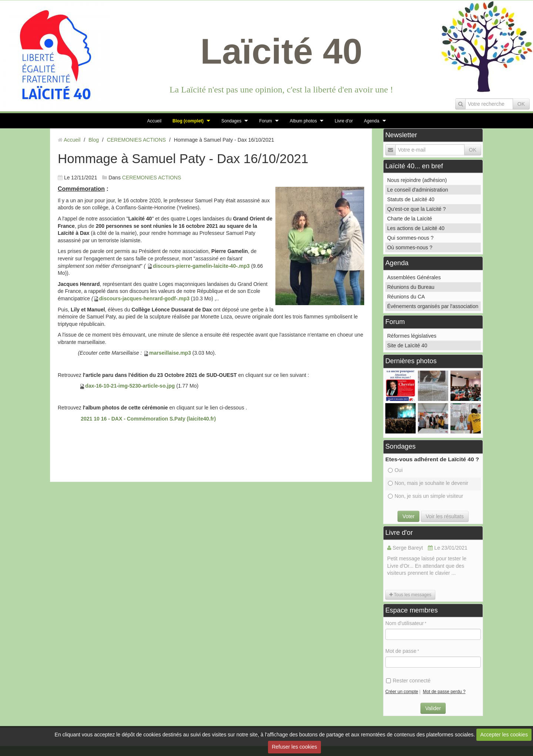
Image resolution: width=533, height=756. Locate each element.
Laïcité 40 (281, 51)
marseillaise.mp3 (170, 353)
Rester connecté (408, 681)
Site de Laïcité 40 (407, 345)
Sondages (231, 121)
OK (521, 104)
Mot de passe (401, 651)
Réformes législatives (412, 336)
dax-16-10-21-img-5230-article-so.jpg (130, 386)
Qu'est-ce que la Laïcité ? (416, 209)
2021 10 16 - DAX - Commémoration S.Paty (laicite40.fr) (148, 419)
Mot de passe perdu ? (444, 692)
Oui (395, 470)
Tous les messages (410, 595)
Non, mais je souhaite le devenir (428, 483)
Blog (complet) (188, 121)
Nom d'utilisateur (405, 623)
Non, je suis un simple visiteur (425, 496)
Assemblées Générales (414, 277)
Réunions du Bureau (411, 287)
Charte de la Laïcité (410, 219)
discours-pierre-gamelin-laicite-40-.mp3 (201, 266)
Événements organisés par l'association (433, 306)
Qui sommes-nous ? (410, 238)
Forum (266, 121)
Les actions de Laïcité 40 (416, 228)
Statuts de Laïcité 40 (411, 199)
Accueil (154, 121)
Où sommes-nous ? (410, 247)
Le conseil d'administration (418, 190)
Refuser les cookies (294, 747)
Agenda (371, 121)
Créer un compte (402, 692)
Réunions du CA (406, 297)
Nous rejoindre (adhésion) (417, 180)
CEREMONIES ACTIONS (136, 140)
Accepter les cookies (504, 735)
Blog (94, 140)
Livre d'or (344, 121)
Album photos (303, 121)
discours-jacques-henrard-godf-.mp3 (144, 298)
